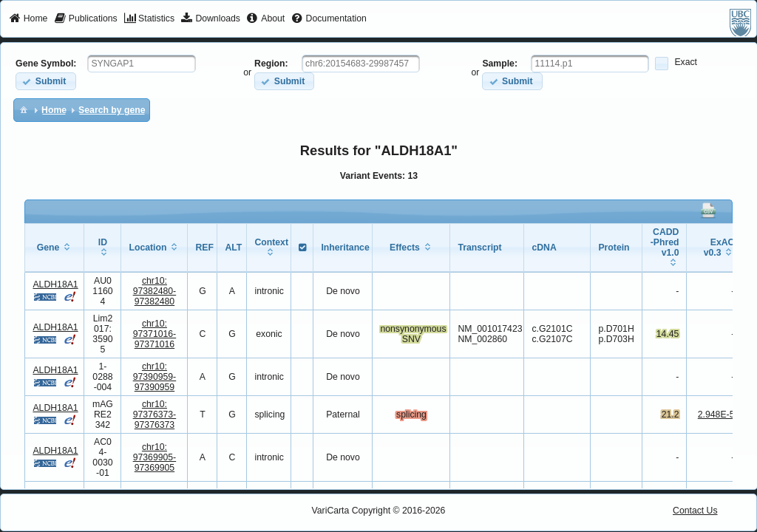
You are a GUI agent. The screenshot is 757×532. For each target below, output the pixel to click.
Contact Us (695, 511)
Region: (271, 64)
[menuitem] (28, 19)
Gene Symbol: (46, 64)
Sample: (500, 64)
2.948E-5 (716, 415)
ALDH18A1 (55, 284)
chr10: (155, 291)
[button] (45, 81)
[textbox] (142, 64)
